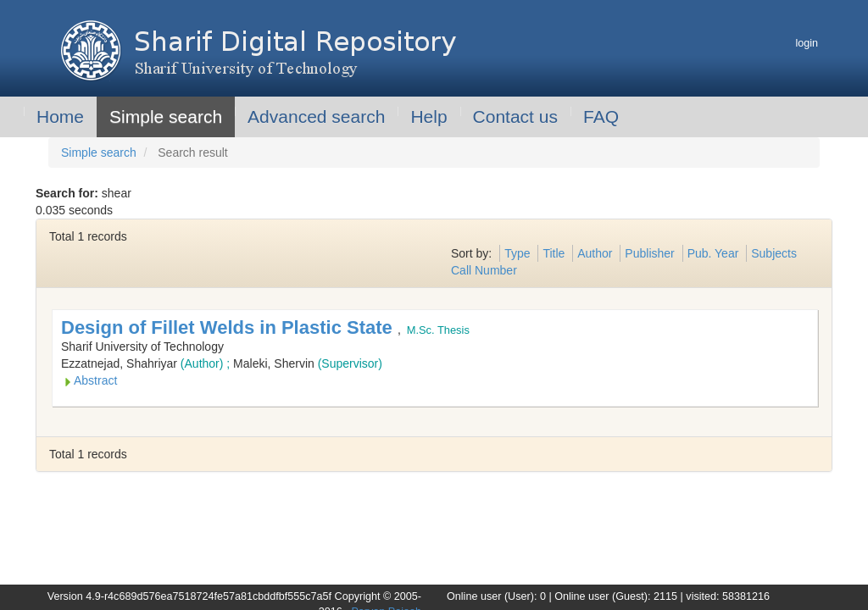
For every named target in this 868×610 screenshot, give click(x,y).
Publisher (649, 253)
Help (428, 116)
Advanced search (316, 116)
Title (554, 253)
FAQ (601, 116)
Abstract (95, 380)
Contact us (515, 116)
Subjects (774, 253)
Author (595, 253)
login (807, 43)
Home (60, 116)
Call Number (484, 270)
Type (517, 253)
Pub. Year (713, 253)
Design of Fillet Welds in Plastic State (229, 327)
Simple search (166, 116)
